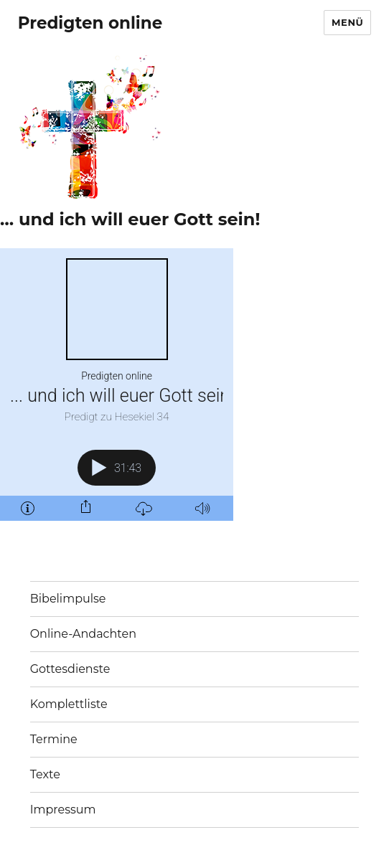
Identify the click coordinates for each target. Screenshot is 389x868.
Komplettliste (69, 704)
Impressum (63, 810)
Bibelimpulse (68, 599)
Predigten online (90, 23)
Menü (347, 22)
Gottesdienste (70, 669)
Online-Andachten (83, 634)
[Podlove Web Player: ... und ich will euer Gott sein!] (117, 385)
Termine (54, 739)
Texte (45, 774)
